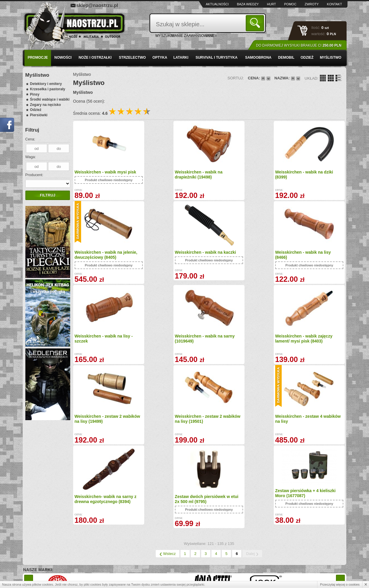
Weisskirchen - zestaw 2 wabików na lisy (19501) (235, 342)
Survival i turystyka (217, 58)
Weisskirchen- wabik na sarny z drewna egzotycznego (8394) (106, 422)
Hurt (271, 4)
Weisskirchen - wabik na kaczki (105, 255)
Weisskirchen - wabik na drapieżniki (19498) (167, 175)
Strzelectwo (132, 58)
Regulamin (42, 560)
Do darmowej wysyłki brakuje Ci (299, 45)
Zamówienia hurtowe (50, 554)
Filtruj (47, 195)
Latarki (181, 58)
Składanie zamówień (128, 560)
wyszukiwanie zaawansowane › (186, 36)
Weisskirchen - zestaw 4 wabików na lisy (303, 342)
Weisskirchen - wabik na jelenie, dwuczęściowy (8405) (311, 175)
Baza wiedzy (248, 4)
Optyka (160, 58)
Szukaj (256, 23)
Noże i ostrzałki (95, 58)
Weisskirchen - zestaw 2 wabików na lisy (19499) (166, 342)
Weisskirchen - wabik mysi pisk (105, 172)
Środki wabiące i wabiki (50, 99)
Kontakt (334, 4)
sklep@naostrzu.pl (97, 5)
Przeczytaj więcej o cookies (340, 584)
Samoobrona (258, 58)
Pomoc (290, 4)
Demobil (286, 58)
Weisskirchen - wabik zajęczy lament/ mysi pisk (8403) (103, 342)
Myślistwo (331, 58)
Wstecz (167, 477)
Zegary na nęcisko (46, 105)
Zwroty (312, 4)
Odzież (307, 58)
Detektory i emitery (46, 84)
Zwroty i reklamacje (127, 554)
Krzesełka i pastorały (48, 89)
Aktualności (217, 4)
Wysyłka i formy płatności (54, 547)
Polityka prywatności (50, 566)
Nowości (63, 58)
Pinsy (35, 94)
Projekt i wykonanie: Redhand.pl (319, 578)
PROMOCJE (38, 58)
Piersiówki (39, 115)
